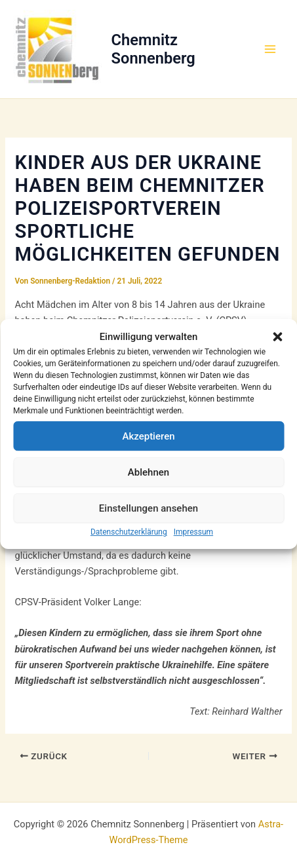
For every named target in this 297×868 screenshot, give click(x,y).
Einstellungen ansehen (148, 508)
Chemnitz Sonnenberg (153, 49)
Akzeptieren (148, 436)
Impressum (193, 532)
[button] (277, 337)
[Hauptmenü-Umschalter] (270, 49)
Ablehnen (148, 472)
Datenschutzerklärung (129, 532)
